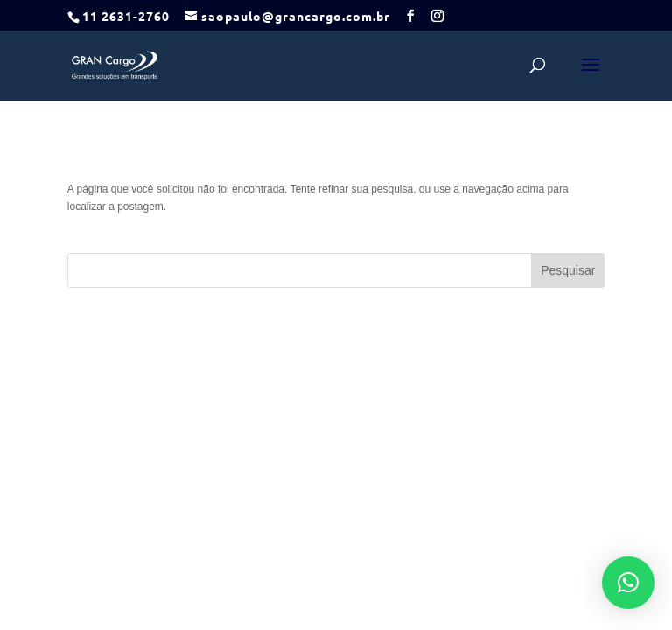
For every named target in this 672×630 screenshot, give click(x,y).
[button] (628, 583)
